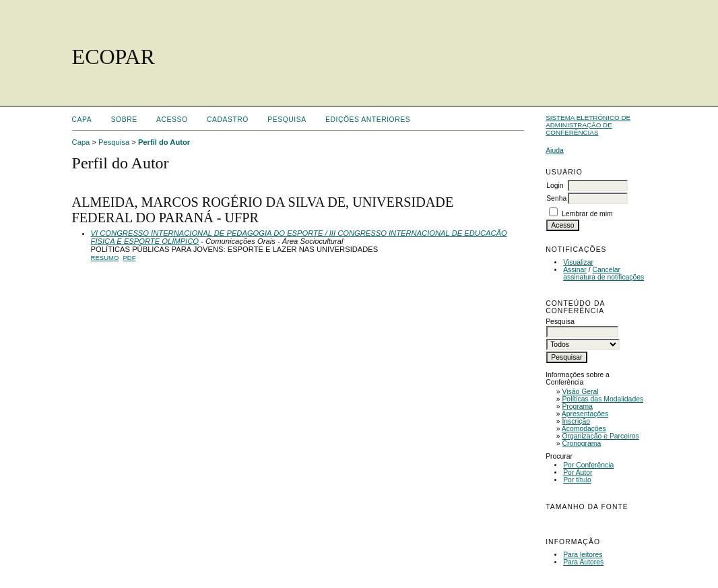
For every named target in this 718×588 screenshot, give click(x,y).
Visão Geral (580, 392)
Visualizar (578, 262)
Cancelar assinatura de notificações (603, 273)
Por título (577, 480)
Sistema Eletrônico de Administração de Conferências (588, 125)
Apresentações (585, 414)
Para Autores (583, 562)
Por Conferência (588, 465)
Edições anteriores (368, 120)
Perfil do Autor (164, 142)
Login (555, 186)
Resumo (105, 258)
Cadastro (228, 120)
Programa (577, 406)
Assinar (575, 270)
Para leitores (583, 555)
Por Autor (578, 472)
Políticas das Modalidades (602, 399)
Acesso (172, 120)
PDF (130, 258)
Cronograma (581, 444)
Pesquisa (287, 120)
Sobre (124, 120)
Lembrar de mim (587, 214)
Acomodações (584, 429)
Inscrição (576, 421)
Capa (82, 120)
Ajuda (555, 151)
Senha (556, 198)
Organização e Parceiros (600, 436)
